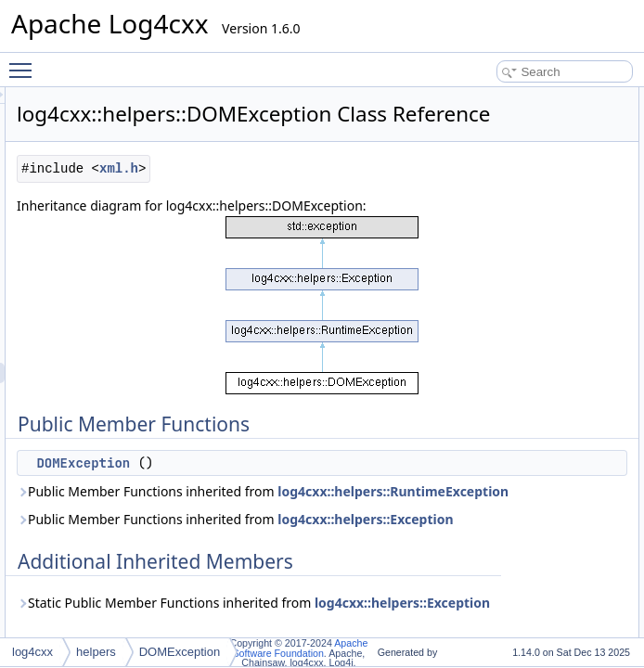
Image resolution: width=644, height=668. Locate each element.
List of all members (541, 199)
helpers (96, 652)
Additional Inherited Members (567, 138)
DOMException (315, 530)
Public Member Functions (557, 97)
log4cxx (32, 652)
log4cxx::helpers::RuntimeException (364, 599)
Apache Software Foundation (301, 648)
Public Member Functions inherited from (364, 578)
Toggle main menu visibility (25, 62)
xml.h (351, 194)
